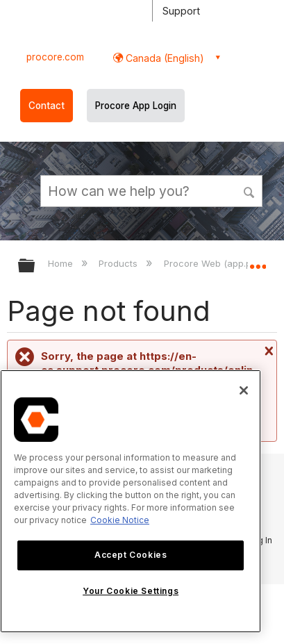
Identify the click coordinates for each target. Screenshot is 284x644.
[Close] (244, 390)
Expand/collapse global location (258, 261)
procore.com (55, 57)
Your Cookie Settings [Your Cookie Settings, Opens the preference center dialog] (131, 591)
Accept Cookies (131, 555)
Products (119, 263)
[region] (131, 501)
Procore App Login (136, 106)
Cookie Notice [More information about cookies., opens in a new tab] (120, 520)
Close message (267, 351)
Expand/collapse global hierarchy (35, 266)
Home (62, 263)
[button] (250, 190)
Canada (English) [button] (164, 58)
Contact (47, 106)
